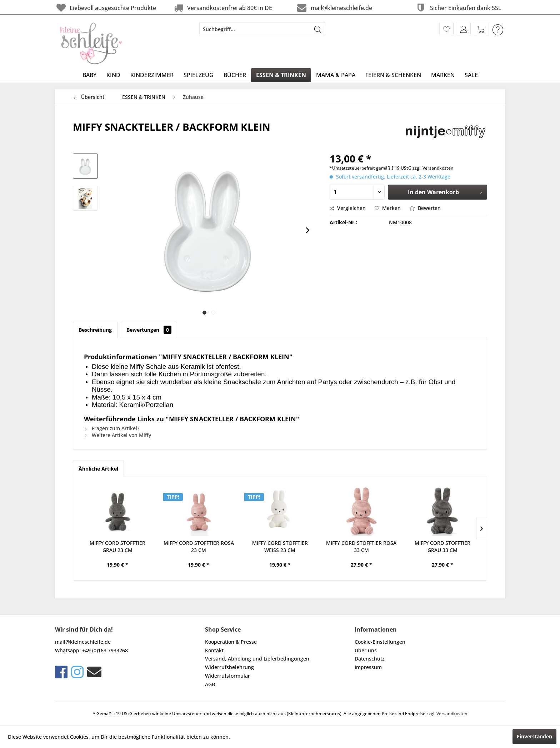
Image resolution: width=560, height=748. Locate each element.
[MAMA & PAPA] (336, 75)
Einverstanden (534, 736)
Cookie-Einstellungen (380, 642)
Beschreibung (95, 330)
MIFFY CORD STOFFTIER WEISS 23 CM (280, 546)
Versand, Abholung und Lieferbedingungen (257, 659)
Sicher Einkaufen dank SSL (458, 8)
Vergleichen (348, 208)
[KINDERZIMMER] (152, 75)
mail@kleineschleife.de (334, 8)
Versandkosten (452, 714)
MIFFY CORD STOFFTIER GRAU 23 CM (117, 546)
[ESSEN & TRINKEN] (281, 75)
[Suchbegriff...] (262, 29)
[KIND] (113, 75)
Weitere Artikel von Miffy (117, 435)
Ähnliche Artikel (98, 469)
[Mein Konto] (464, 29)
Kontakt (214, 650)
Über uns (366, 650)
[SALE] (471, 75)
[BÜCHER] (235, 75)
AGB (210, 684)
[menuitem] (262, 29)
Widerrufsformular (227, 676)
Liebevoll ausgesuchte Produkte (106, 8)
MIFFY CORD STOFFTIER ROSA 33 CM (361, 546)
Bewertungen (149, 330)
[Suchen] (318, 29)
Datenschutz (370, 659)
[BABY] (89, 75)
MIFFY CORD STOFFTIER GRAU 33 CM (442, 546)
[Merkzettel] (446, 29)
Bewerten (425, 208)
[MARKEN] (443, 75)
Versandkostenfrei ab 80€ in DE (222, 8)
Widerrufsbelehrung (229, 667)
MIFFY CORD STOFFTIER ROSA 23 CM (199, 546)
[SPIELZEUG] (199, 75)
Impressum (368, 667)
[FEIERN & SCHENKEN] (393, 75)
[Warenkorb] (481, 29)
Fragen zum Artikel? (112, 428)
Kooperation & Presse (231, 642)
